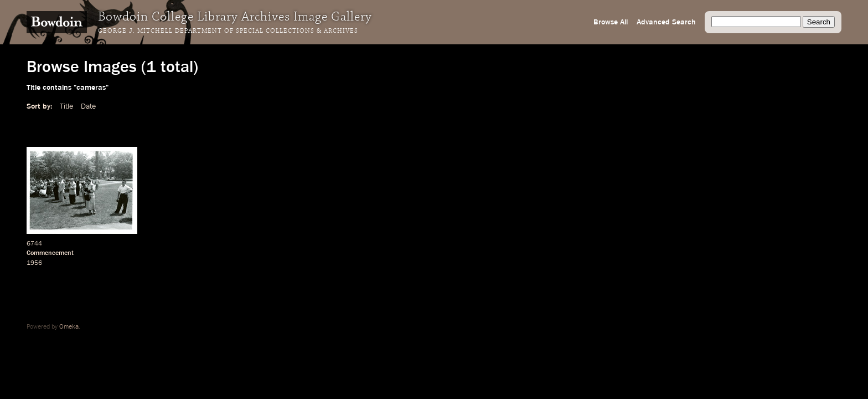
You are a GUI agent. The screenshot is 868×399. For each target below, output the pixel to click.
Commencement (50, 253)
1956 (34, 263)
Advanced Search (666, 22)
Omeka (69, 327)
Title (66, 106)
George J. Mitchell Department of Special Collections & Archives (228, 31)
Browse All (611, 22)
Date (88, 106)
